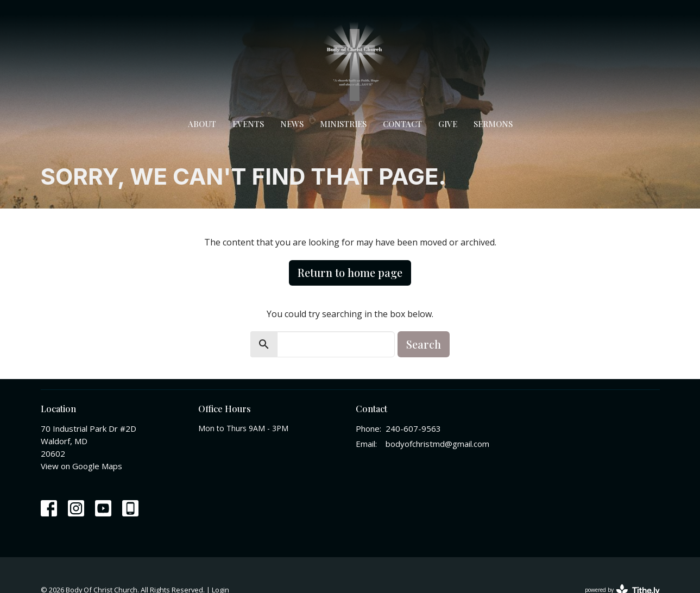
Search (424, 344)
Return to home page (350, 272)
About (202, 124)
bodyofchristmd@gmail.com (437, 444)
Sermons (493, 124)
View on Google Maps (81, 466)
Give (448, 124)
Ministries (343, 124)
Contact (402, 124)
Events (248, 124)
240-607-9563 (413, 428)
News (292, 124)
